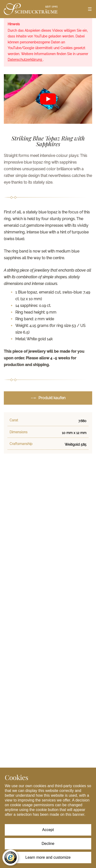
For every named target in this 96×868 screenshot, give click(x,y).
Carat (14, 420)
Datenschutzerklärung (25, 60)
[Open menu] (90, 9)
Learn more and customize (48, 857)
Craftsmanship (21, 444)
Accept (48, 830)
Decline (48, 844)
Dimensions (19, 432)
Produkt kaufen (48, 398)
